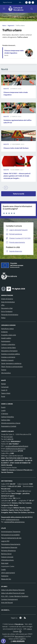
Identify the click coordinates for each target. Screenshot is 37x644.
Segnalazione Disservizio (9, 547)
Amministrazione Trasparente (11, 532)
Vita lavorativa (6, 373)
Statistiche (5, 576)
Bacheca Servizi (6, 554)
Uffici (3, 305)
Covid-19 (4, 390)
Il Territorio (5, 414)
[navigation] (4, 9)
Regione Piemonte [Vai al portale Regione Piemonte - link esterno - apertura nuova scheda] (7, 2)
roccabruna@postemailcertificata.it (17, 446)
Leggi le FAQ (5, 541)
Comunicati (5, 387)
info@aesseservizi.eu (12, 519)
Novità (6, 89)
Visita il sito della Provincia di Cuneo (13, 593)
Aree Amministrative (8, 302)
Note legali (5, 563)
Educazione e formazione (9, 351)
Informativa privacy (7, 560)
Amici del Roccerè (7, 602)
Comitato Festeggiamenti (9, 599)
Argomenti (11, 25)
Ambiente (4, 332)
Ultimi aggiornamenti (8, 573)
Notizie (3, 384)
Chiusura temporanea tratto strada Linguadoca (14, 52)
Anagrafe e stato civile (9, 335)
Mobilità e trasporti (7, 360)
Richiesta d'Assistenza (8, 551)
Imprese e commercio (8, 357)
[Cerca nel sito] (32, 9)
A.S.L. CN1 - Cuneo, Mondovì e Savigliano (15, 596)
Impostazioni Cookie (8, 566)
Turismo (4, 370)
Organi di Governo (7, 299)
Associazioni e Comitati (9, 426)
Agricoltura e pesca (7, 329)
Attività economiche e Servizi (11, 423)
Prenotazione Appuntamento (11, 544)
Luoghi (3, 410)
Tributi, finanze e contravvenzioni (12, 367)
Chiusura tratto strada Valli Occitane (16, 148)
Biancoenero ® (20, 636)
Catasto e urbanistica (8, 344)
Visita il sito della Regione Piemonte (13, 590)
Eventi (3, 407)
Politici (3, 318)
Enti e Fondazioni (7, 311)
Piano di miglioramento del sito (11, 538)
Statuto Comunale (7, 557)
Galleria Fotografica (7, 417)
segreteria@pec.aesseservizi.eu (14, 522)
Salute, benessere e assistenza (11, 363)
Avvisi (3, 396)
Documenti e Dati (7, 308)
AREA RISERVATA (17, 641)
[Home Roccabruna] (18, 9)
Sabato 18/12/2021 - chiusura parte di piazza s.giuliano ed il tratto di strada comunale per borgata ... (17, 176)
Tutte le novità (18, 194)
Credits (3, 569)
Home (4, 25)
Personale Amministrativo (10, 315)
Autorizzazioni (6, 341)
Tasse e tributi (6, 393)
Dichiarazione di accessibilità (10, 535)
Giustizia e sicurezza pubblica (11, 354)
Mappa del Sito (6, 579)
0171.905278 (9, 439)
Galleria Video (6, 420)
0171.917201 (8, 437)
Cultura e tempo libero (8, 348)
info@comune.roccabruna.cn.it (15, 449)
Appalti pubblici (6, 338)
